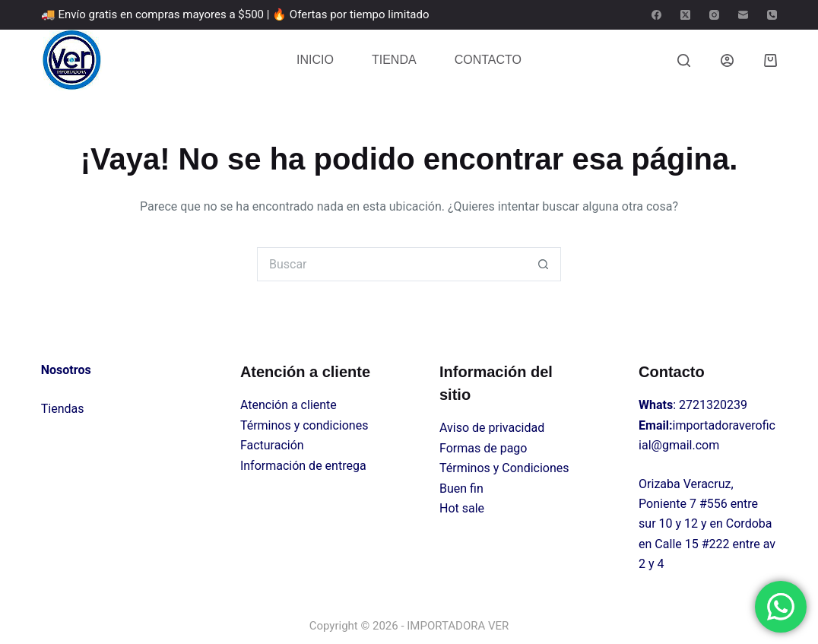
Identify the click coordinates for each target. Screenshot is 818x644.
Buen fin (461, 489)
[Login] (727, 60)
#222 (716, 544)
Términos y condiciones (304, 425)
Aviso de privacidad (492, 428)
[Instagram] (714, 15)
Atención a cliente (289, 405)
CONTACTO (488, 60)
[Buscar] (684, 60)
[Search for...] (392, 264)
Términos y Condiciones (504, 468)
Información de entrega (303, 466)
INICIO (315, 60)
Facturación (272, 445)
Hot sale (462, 508)
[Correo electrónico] (743, 15)
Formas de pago (483, 448)
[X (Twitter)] (685, 15)
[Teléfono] (772, 15)
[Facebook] (656, 15)
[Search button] (544, 264)
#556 (713, 504)
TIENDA (394, 60)
